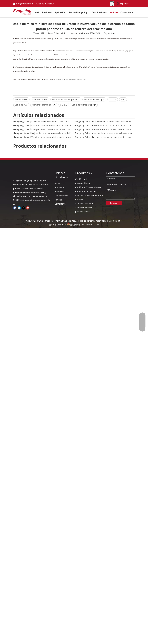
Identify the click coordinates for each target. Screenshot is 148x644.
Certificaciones (61, 196)
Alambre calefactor (84, 204)
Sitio (113, 33)
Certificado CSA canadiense (88, 187)
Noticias (58, 200)
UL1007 (113, 99)
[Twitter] (23, 208)
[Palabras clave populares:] (112, 4)
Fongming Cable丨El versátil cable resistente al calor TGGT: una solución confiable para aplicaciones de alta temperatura (44, 122)
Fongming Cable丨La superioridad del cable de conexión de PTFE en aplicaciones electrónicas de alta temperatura (44, 129)
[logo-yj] (15, 173)
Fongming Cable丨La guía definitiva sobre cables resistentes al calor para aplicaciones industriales (104, 122)
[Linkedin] (19, 208)
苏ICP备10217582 (57, 225)
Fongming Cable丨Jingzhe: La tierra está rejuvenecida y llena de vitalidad (104, 137)
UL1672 (64, 105)
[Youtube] (28, 208)
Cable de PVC (21, 105)
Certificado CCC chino (85, 191)
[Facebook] (15, 208)
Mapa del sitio (115, 221)
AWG (123, 99)
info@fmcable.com (25, 4)
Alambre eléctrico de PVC (44, 105)
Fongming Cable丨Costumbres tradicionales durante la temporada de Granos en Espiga (104, 129)
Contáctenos (61, 204)
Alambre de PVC (40, 99)
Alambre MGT (21, 99)
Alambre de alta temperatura (66, 99)
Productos (59, 188)
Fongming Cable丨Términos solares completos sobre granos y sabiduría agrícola (44, 137)
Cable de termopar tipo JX (84, 105)
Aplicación (59, 192)
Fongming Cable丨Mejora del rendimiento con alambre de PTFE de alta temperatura (44, 133)
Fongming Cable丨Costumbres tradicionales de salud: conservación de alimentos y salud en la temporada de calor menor (44, 125)
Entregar (114, 203)
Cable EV (79, 199)
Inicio (57, 183)
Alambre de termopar (94, 99)
